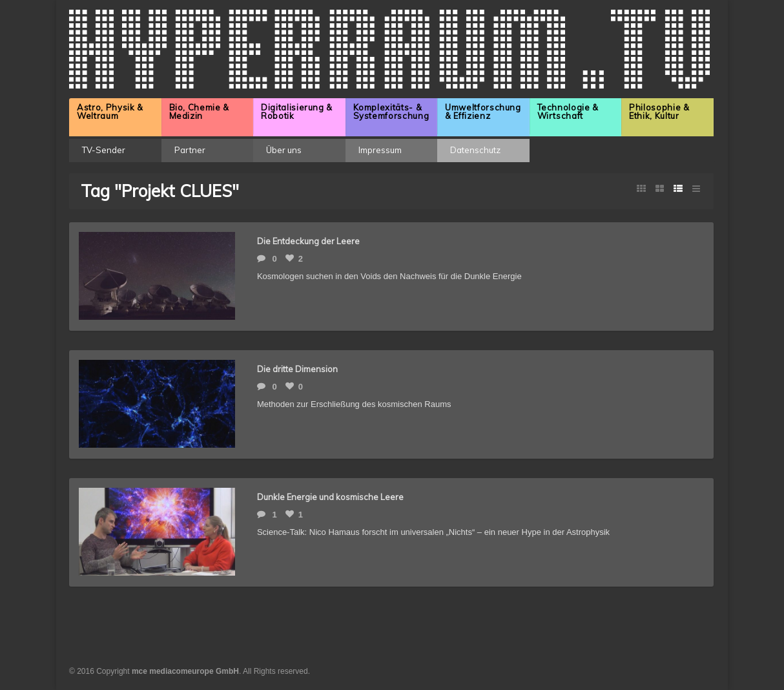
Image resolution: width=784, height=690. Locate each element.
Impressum (380, 150)
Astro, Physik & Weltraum (110, 111)
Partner (190, 150)
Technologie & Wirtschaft (568, 111)
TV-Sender (104, 150)
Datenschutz (475, 150)
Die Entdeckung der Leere (308, 241)
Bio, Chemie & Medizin (199, 111)
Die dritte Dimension (297, 369)
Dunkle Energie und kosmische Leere (330, 497)
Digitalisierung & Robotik (297, 111)
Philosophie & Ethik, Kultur (659, 111)
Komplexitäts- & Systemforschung (391, 111)
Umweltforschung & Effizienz (483, 111)
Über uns (284, 150)
